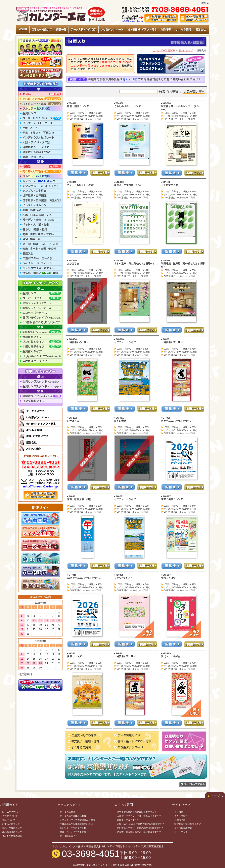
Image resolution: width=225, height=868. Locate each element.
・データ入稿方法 (66, 812)
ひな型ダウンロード (112, 29)
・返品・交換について (11, 828)
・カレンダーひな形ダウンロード (74, 828)
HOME (23, 29)
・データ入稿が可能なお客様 (72, 816)
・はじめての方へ (9, 812)
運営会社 (201, 29)
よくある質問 (183, 29)
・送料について (8, 820)
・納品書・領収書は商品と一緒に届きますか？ (138, 832)
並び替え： (186, 92)
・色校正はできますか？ (127, 820)
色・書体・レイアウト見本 (142, 29)
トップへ (215, 796)
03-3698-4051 (91, 854)
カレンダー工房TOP (164, 51)
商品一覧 (61, 29)
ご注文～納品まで (42, 29)
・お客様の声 (179, 820)
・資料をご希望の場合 (11, 836)
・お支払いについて (10, 824)
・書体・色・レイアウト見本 (72, 832)
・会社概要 (178, 812)
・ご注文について (9, 816)
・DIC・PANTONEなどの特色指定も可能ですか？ (140, 824)
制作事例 (166, 29)
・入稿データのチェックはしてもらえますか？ (138, 816)
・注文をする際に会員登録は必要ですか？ (136, 812)
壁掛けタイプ (186, 51)
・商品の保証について (11, 832)
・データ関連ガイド (67, 836)
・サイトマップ (180, 832)
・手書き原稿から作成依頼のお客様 (75, 824)
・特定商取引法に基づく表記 (187, 824)
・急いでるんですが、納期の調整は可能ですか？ (139, 828)
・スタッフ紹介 (180, 816)
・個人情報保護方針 (182, 828)
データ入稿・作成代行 (83, 29)
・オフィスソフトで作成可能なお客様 (76, 820)
